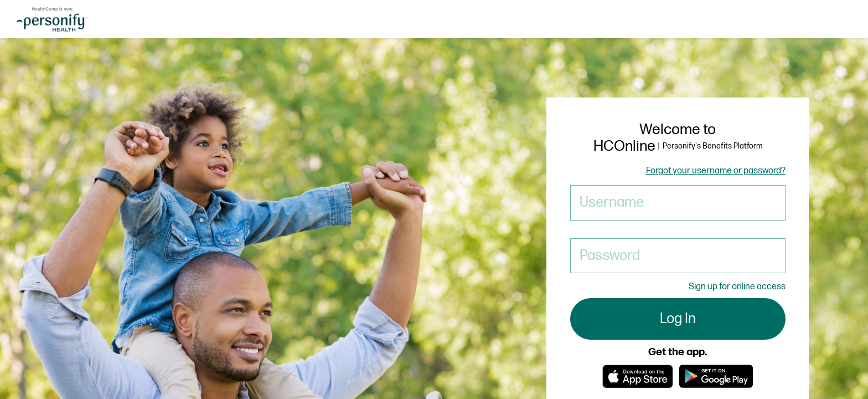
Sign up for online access (737, 287)
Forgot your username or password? (716, 171)
